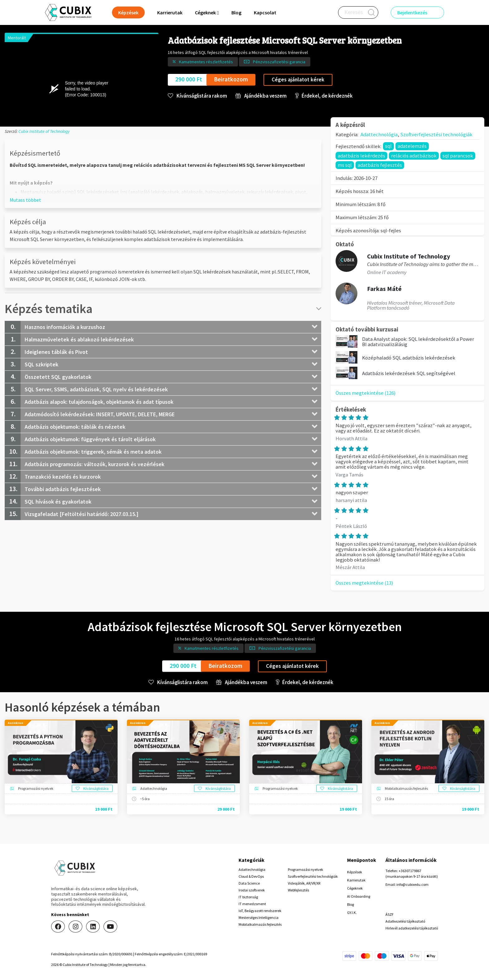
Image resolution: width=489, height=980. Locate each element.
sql (388, 146)
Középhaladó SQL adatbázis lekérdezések (409, 358)
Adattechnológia (379, 134)
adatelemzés (412, 146)
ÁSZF (390, 914)
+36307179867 (410, 871)
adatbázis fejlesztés (380, 165)
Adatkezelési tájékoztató (405, 921)
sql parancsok (458, 156)
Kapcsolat (265, 12)
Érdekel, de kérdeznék (324, 96)
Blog (236, 12)
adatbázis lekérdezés (361, 156)
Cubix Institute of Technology (44, 131)
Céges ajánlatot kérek (298, 80)
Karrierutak (170, 12)
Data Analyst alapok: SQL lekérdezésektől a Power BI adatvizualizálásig (418, 342)
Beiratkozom (231, 79)
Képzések (355, 872)
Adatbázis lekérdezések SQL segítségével (409, 373)
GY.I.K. (352, 912)
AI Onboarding (359, 896)
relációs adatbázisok (414, 156)
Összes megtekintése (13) (364, 583)
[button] (25, 200)
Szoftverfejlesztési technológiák (436, 134)
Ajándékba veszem (261, 96)
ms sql (345, 165)
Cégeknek (355, 888)
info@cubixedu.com (412, 884)
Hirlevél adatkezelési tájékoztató (412, 928)
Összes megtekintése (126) (366, 393)
